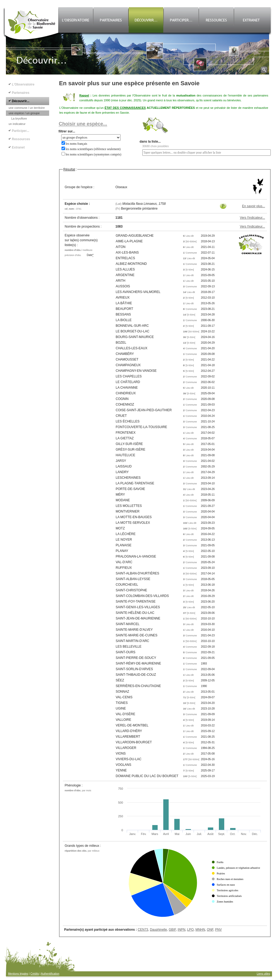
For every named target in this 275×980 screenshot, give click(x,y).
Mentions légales (18, 974)
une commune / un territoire (27, 108)
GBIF (172, 930)
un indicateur (17, 124)
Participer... (21, 131)
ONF (210, 930)
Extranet (18, 147)
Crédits (35, 974)
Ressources (21, 139)
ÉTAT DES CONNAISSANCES (125, 108)
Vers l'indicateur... (252, 218)
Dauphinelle (158, 930)
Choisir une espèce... (83, 124)
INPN (182, 930)
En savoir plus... (253, 206)
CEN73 (143, 930)
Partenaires (21, 93)
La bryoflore (19, 118)
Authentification (50, 974)
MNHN (200, 930)
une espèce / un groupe (24, 113)
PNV (218, 930)
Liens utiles (263, 974)
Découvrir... (21, 101)
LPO (190, 930)
